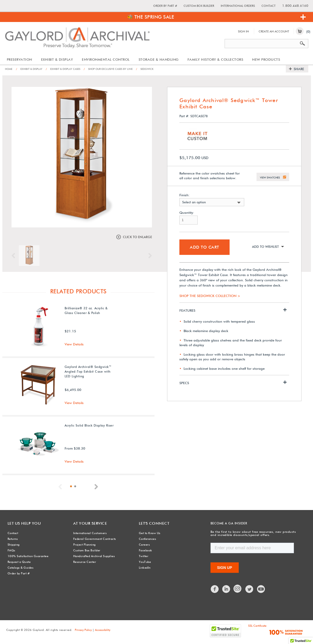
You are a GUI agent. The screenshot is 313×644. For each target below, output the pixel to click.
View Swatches (270, 175)
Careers (144, 544)
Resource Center (85, 561)
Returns (13, 538)
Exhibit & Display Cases (69, 69)
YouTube (145, 561)
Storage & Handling (159, 59)
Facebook (146, 550)
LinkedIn (145, 567)
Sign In (243, 31)
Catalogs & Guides (21, 567)
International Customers (90, 533)
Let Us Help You (22, 523)
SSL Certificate (257, 625)
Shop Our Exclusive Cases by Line (119, 69)
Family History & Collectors (215, 59)
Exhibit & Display (57, 59)
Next (149, 255)
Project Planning (84, 544)
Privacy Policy (83, 629)
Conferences (148, 538)
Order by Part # (165, 6)
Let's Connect (152, 523)
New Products (266, 59)
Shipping (14, 544)
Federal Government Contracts (95, 538)
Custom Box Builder (199, 6)
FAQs (12, 550)
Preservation (19, 59)
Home (9, 69)
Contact (269, 6)
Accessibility (103, 629)
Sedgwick (160, 69)
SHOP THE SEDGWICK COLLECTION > (210, 295)
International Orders (238, 6)
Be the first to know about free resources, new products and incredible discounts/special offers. (252, 533)
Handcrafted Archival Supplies (94, 556)
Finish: (184, 194)
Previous (15, 255)
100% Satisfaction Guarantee (28, 556)
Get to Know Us (150, 533)
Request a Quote (19, 561)
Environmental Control (106, 59)
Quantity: (187, 212)
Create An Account (274, 31)
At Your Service (87, 523)
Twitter (144, 556)
